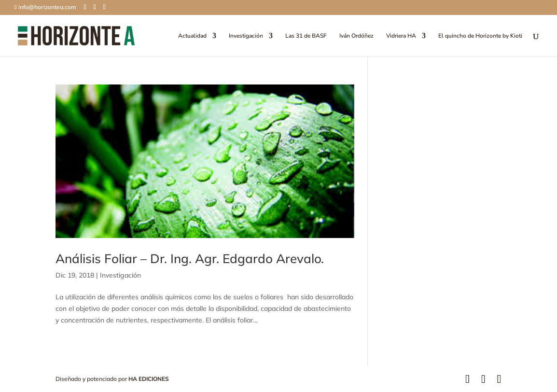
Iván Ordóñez (356, 36)
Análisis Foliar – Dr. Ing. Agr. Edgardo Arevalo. (190, 259)
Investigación (246, 36)
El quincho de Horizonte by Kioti (480, 36)
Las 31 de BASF (306, 36)
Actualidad (192, 36)
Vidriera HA (401, 36)
